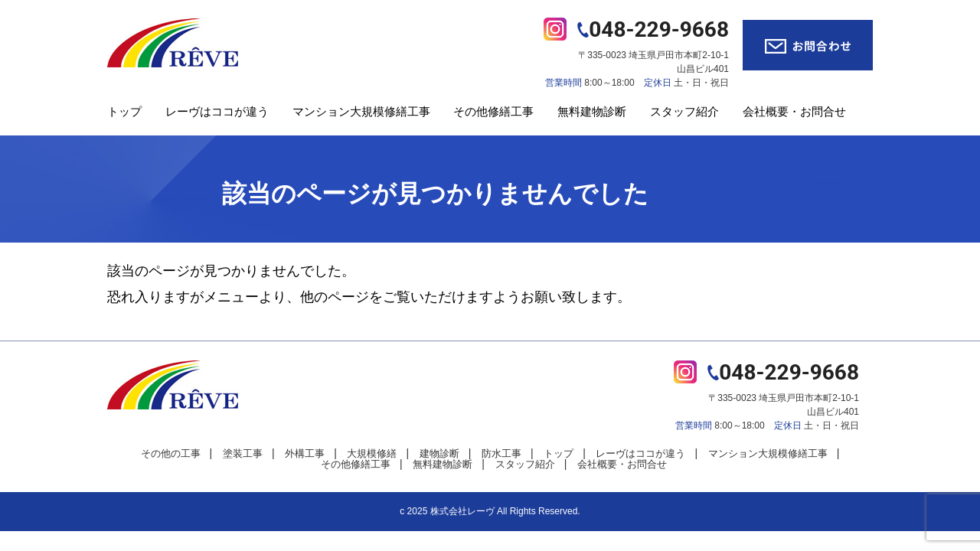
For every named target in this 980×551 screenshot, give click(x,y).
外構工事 (305, 453)
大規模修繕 (372, 453)
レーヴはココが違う (217, 111)
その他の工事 (171, 453)
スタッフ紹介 (684, 111)
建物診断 (439, 453)
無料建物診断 (592, 111)
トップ (124, 111)
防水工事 (501, 453)
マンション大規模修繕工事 (361, 111)
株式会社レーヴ (462, 511)
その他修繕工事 (493, 111)
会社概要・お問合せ (794, 111)
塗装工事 (243, 453)
